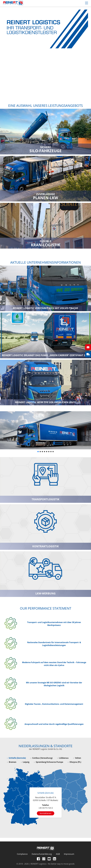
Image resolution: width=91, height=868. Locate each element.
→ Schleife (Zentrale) (16, 758)
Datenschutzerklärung (42, 854)
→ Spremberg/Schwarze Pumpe (48, 762)
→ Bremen (11, 762)
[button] (38, 452)
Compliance (22, 854)
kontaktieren (46, 813)
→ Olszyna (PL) (74, 762)
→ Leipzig (25, 762)
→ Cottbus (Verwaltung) (41, 758)
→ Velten (77, 758)
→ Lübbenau (63, 758)
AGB (58, 854)
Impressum (69, 854)
